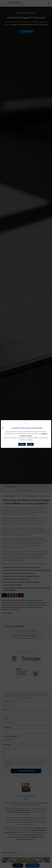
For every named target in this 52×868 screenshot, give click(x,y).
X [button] (26, 423)
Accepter (22, 444)
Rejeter (30, 444)
